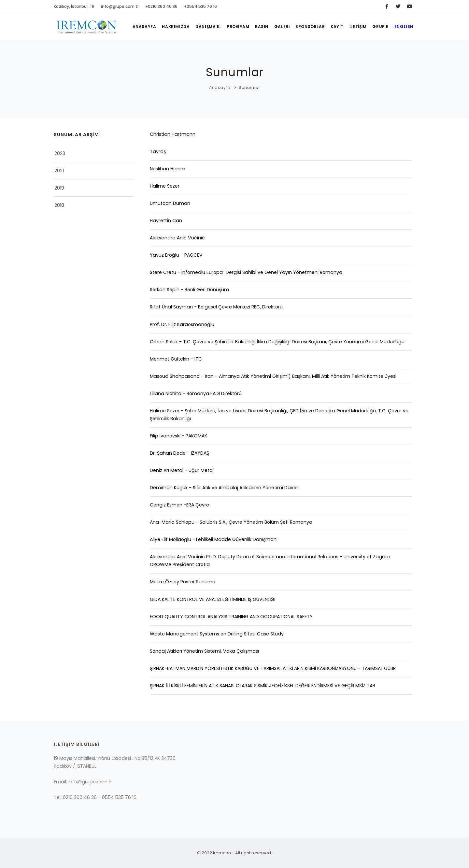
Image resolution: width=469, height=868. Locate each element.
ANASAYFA (144, 27)
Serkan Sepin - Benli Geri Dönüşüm (189, 290)
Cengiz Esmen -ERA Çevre (179, 505)
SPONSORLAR (310, 27)
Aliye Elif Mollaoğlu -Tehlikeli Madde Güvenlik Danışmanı (214, 539)
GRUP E (380, 27)
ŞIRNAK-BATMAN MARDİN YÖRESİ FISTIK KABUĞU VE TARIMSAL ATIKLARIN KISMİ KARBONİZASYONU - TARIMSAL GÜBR (273, 668)
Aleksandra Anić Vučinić (177, 238)
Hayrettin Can (166, 221)
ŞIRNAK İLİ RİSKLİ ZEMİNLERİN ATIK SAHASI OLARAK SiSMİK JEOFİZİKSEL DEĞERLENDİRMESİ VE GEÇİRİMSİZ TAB (263, 686)
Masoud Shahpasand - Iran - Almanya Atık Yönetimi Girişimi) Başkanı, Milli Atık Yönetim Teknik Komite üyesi (273, 376)
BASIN (261, 27)
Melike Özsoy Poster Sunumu (183, 582)
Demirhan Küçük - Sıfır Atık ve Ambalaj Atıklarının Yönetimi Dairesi (225, 488)
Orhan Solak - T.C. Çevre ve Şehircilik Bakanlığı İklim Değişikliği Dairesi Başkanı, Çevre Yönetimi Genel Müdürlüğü (277, 342)
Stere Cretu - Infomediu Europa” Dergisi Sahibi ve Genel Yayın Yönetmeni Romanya (246, 272)
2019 (59, 188)
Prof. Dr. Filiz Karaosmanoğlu (182, 324)
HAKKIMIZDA (175, 27)
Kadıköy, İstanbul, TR (74, 6)
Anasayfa (220, 87)
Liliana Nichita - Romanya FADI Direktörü (196, 393)
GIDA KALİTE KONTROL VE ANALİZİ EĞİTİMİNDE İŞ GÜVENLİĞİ (213, 599)
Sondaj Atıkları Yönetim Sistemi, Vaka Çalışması (204, 651)
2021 (59, 171)
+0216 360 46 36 (161, 6)
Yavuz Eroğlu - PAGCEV (176, 255)
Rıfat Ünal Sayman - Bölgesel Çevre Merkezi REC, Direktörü (216, 307)
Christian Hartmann (173, 134)
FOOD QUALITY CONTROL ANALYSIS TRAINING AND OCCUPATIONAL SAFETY (231, 617)
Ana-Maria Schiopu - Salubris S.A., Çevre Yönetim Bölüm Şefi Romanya (231, 522)
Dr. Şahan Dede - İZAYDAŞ (179, 453)
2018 (59, 205)
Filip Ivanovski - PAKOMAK (178, 436)
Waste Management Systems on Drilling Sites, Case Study (217, 634)
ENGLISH (404, 27)
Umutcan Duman (170, 203)
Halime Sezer (165, 186)
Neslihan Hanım (168, 169)
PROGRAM (238, 27)
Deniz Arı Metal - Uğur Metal (182, 470)
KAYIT (337, 27)
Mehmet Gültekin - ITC (176, 359)
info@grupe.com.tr (120, 6)
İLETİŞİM (358, 27)
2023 (60, 153)
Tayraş (158, 151)
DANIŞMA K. (208, 27)
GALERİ (282, 27)
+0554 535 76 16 (200, 6)
